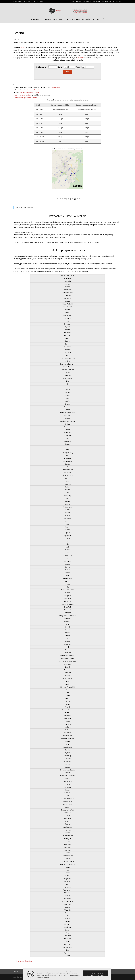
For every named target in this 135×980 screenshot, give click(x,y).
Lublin (67, 547)
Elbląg (67, 381)
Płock (67, 693)
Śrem (67, 796)
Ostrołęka (67, 653)
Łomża (67, 564)
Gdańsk (67, 390)
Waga (78, 67)
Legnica (67, 538)
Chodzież (67, 335)
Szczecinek (67, 844)
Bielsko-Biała (67, 307)
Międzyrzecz (67, 578)
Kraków (67, 513)
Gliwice (67, 398)
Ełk (67, 384)
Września (67, 910)
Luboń (67, 550)
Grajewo (67, 418)
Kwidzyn (67, 530)
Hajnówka (67, 433)
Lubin (67, 544)
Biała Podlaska (67, 292)
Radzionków (67, 736)
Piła (67, 681)
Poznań (67, 704)
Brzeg (67, 321)
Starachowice (67, 804)
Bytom (67, 327)
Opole (67, 647)
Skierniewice (67, 781)
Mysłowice (67, 598)
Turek (67, 870)
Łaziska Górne (67, 555)
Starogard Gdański (67, 810)
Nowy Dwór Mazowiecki (67, 616)
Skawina (67, 778)
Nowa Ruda (67, 607)
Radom (67, 730)
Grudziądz (67, 427)
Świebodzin (67, 830)
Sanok (67, 764)
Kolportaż (35, 19)
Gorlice (67, 410)
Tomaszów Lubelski (67, 861)
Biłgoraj (67, 310)
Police (67, 698)
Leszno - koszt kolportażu (23, 95)
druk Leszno (56, 87)
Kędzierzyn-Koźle (67, 475)
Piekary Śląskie (67, 678)
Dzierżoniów (67, 378)
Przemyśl (67, 716)
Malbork (67, 573)
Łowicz (67, 567)
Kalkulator (87, 2)
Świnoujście (67, 838)
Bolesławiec (67, 315)
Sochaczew (67, 787)
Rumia (67, 750)
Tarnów (67, 853)
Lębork (67, 533)
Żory (67, 950)
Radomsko (67, 733)
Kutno (67, 527)
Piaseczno (67, 673)
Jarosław (67, 447)
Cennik (79, 2)
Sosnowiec (67, 793)
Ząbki (67, 916)
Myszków (67, 601)
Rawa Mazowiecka (67, 738)
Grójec (67, 424)
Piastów (67, 676)
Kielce (67, 481)
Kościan (67, 504)
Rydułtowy (67, 756)
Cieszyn (67, 355)
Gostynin (67, 415)
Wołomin (67, 904)
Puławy (67, 721)
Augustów (67, 281)
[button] (96, 973)
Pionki (67, 684)
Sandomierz (67, 761)
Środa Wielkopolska (67, 798)
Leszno (67, 541)
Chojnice (67, 338)
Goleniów (67, 407)
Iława (67, 438)
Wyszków (67, 913)
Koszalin (67, 510)
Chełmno (67, 333)
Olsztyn (67, 638)
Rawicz (67, 741)
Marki (67, 575)
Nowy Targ (67, 621)
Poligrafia (86, 19)
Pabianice (67, 670)
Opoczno (67, 644)
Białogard (67, 295)
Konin (67, 498)
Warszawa (67, 887)
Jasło (67, 450)
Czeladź (67, 361)
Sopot (67, 790)
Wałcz (67, 884)
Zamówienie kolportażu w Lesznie (25, 97)
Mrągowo (67, 596)
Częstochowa (67, 367)
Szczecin (67, 841)
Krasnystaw (67, 518)
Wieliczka (67, 893)
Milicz (67, 587)
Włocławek (67, 899)
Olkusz (67, 636)
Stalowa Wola (67, 801)
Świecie (67, 833)
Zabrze (67, 919)
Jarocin (67, 444)
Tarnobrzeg (67, 850)
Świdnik (67, 824)
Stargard (67, 807)
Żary (67, 933)
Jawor (67, 455)
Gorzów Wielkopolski (67, 413)
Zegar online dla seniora (24, 961)
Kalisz (67, 467)
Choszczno (67, 347)
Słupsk (67, 784)
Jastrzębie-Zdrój (67, 453)
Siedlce (67, 767)
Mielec (67, 581)
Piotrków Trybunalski (67, 687)
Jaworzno (67, 458)
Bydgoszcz (67, 324)
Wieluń (67, 896)
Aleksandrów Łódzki (67, 275)
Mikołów (67, 584)
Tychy (67, 873)
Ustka (67, 876)
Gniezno (67, 404)
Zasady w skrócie (108, 2)
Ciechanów (67, 353)
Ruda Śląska (67, 747)
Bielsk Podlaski (67, 304)
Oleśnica (67, 633)
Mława (67, 593)
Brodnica (67, 318)
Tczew (67, 859)
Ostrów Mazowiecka (67, 656)
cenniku (80, 58)
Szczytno (67, 847)
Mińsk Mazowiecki (67, 590)
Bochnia (67, 312)
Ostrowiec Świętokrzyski (67, 661)
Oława (67, 641)
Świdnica (67, 821)
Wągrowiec (67, 879)
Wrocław (67, 907)
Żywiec (67, 956)
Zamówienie (96, 2)
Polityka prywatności (43, 977)
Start (73, 2)
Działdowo (67, 375)
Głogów (67, 401)
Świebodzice (67, 827)
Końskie (67, 501)
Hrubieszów (67, 435)
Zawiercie (67, 936)
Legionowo (67, 535)
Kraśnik (67, 515)
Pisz (67, 690)
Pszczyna (67, 718)
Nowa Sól (67, 610)
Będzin (67, 287)
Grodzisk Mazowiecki (67, 421)
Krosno (67, 521)
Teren (60, 67)
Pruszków (67, 713)
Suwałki (67, 816)
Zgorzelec (67, 944)
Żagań (67, 921)
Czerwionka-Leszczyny (67, 364)
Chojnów (67, 341)
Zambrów (67, 927)
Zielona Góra (67, 947)
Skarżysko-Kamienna (67, 776)
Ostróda (67, 650)
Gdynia (67, 393)
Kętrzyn (67, 478)
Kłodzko (67, 487)
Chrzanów (67, 350)
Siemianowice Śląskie (67, 770)
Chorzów (67, 344)
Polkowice (67, 701)
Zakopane (67, 924)
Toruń (67, 867)
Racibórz (67, 727)
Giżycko (67, 395)
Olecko (67, 630)
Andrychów (67, 278)
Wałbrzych (67, 881)
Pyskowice (67, 724)
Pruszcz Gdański (67, 710)
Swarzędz (67, 818)
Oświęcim (67, 664)
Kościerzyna (67, 507)
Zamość (67, 930)
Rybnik (67, 753)
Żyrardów (67, 953)
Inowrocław (67, 441)
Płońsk (67, 696)
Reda (67, 744)
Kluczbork (67, 484)
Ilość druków (41, 67)
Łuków (67, 570)
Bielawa (67, 301)
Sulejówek (67, 813)
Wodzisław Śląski (67, 901)
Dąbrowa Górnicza (67, 370)
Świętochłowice (67, 836)
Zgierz (67, 941)
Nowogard (67, 613)
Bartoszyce (67, 284)
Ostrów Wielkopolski (67, 658)
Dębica (67, 373)
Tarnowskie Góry (67, 856)
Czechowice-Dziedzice (67, 358)
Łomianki (67, 561)
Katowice (67, 473)
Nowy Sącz (67, 618)
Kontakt (119, 2)
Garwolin (67, 387)
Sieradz (67, 773)
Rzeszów (67, 758)
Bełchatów (67, 290)
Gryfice (67, 430)
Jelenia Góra (67, 461)
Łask (67, 553)
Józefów (67, 464)
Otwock (67, 667)
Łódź (67, 558)
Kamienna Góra (67, 470)
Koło (67, 493)
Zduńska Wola (67, 939)
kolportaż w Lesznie (33, 90)
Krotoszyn (67, 524)
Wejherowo (67, 890)
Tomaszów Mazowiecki (67, 864)
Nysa (67, 624)
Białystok (67, 298)
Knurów (67, 490)
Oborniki (67, 627)
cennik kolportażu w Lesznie (29, 92)
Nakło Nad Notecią (67, 604)
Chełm (67, 330)
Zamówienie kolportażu (53, 19)
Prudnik (67, 707)
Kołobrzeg (67, 495)
